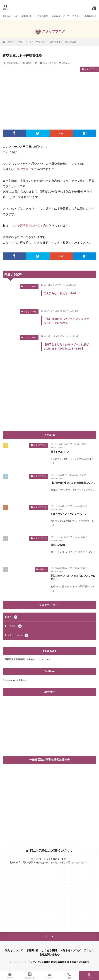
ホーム (10, 976)
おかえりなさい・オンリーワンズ (68, 514)
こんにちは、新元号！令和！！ (62, 293)
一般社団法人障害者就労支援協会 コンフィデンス (26, 659)
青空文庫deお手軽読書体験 (63, 42)
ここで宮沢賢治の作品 (26, 225)
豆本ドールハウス (60, 452)
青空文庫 (23, 169)
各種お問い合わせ (50, 954)
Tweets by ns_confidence (15, 680)
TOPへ (89, 976)
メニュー (49, 976)
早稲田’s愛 (26, 16)
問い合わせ (30, 976)
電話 (69, 976)
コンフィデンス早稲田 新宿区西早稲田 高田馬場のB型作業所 (59, 962)
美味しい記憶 (58, 545)
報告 (12, 617)
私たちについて (10, 16)
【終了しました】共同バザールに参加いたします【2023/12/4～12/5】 (66, 346)
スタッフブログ (37, 42)
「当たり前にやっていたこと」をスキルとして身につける (66, 321)
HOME (9, 42)
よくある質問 (42, 16)
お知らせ (43, 569)
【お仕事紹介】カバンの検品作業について (73, 483)
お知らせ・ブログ (60, 16)
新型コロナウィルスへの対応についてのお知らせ (73, 577)
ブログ (21, 42)
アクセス (77, 16)
